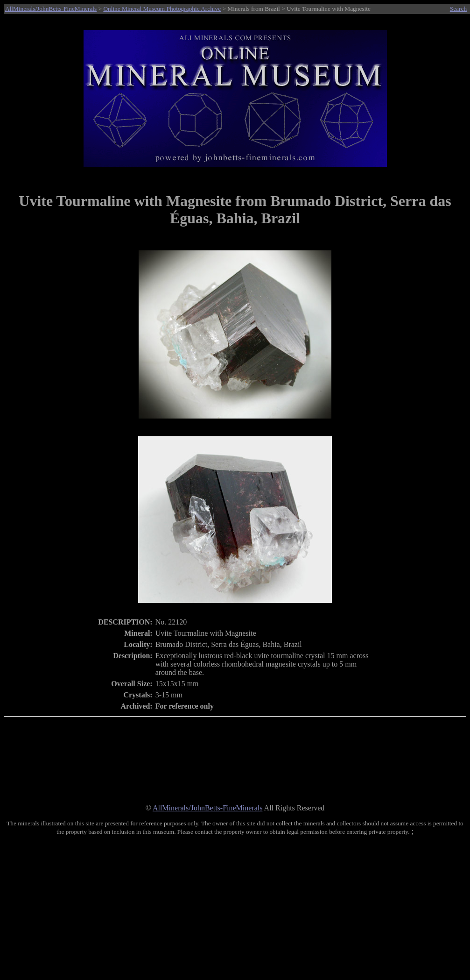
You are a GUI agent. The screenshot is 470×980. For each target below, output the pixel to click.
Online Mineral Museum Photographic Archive (162, 9)
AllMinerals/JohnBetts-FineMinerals (51, 9)
